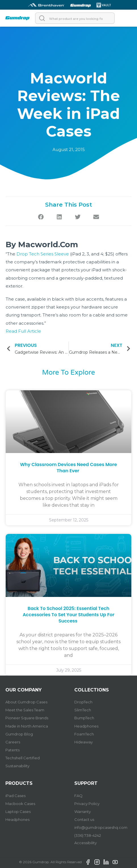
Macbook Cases (20, 804)
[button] (41, 217)
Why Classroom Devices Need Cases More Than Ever (69, 468)
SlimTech (83, 710)
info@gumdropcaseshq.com (101, 827)
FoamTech (84, 734)
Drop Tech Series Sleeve (43, 254)
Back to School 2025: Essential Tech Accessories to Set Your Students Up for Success (68, 615)
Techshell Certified (23, 758)
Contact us (84, 819)
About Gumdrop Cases (26, 702)
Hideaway (84, 742)
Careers (13, 742)
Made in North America (27, 726)
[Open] (126, 18)
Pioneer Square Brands (27, 718)
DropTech (83, 702)
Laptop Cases (18, 812)
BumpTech (84, 718)
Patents (12, 750)
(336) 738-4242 (88, 835)
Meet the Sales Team (25, 710)
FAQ (78, 796)
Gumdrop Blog (19, 734)
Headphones (86, 726)
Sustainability (17, 766)
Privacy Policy (87, 804)
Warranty (83, 812)
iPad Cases (15, 796)
